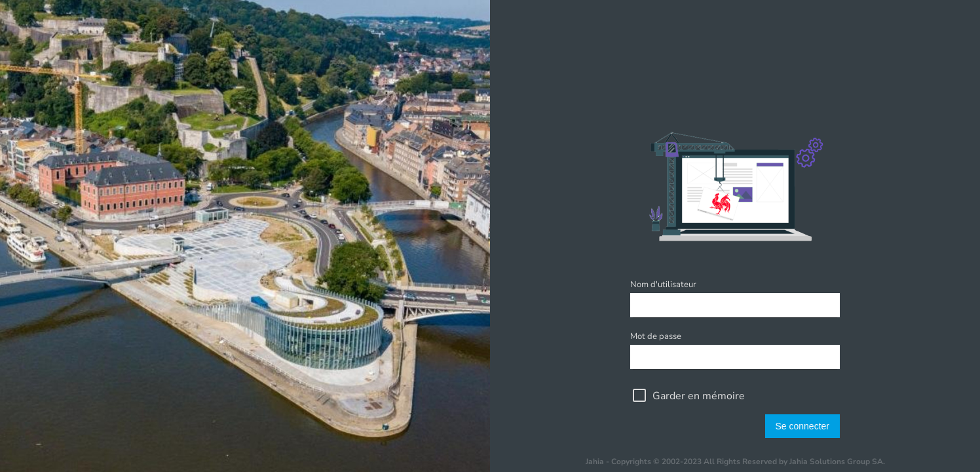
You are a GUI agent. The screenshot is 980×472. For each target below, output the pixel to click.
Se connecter (803, 426)
